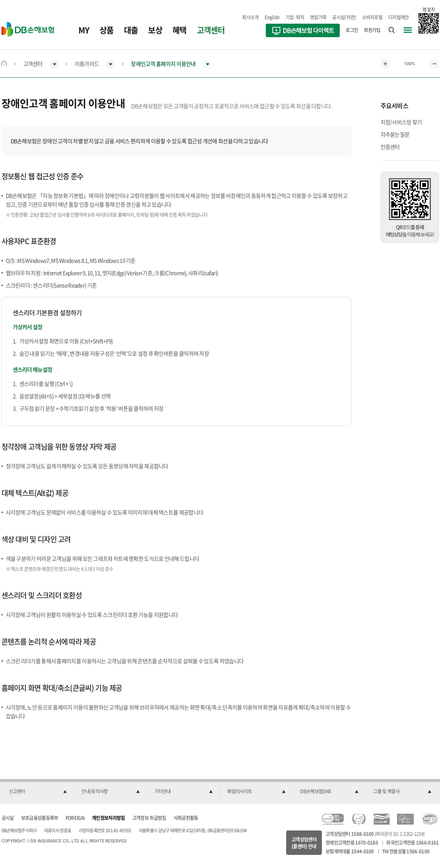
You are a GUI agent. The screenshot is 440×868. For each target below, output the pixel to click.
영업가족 (318, 17)
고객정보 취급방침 (149, 818)
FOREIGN (75, 818)
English (272, 17)
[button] (38, 791)
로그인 (352, 30)
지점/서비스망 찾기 (401, 122)
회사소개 (250, 17)
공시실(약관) (344, 17)
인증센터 (390, 147)
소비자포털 (372, 17)
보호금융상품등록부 (40, 818)
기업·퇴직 (295, 17)
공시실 (8, 818)
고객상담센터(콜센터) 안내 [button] (304, 843)
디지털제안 (399, 17)
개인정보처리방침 (108, 818)
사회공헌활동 (186, 818)
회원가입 (372, 30)
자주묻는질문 (395, 134)
